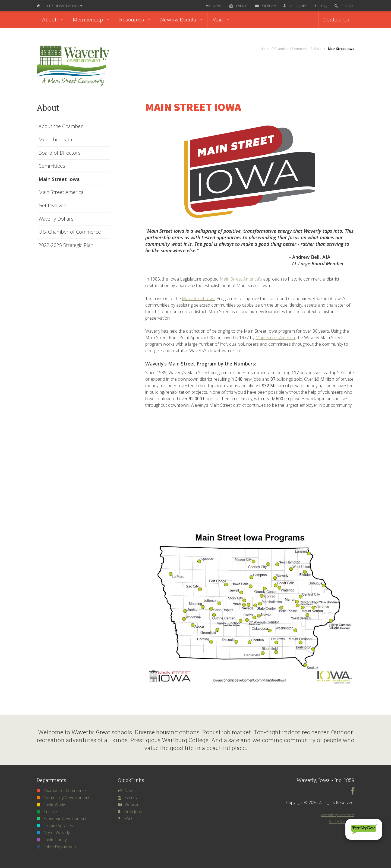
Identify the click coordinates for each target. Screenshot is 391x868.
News (214, 6)
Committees (52, 166)
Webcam (266, 6)
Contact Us (336, 19)
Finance (47, 812)
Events (239, 6)
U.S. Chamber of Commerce (70, 232)
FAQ (321, 6)
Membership (91, 19)
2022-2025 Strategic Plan (66, 245)
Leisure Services (55, 826)
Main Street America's (241, 279)
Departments (65, 6)
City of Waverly (53, 833)
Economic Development (62, 818)
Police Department (57, 847)
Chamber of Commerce (61, 791)
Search (344, 6)
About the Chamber (61, 126)
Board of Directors (60, 153)
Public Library (52, 840)
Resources (135, 19)
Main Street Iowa (199, 298)
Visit (221, 19)
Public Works (51, 805)
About (52, 19)
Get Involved (53, 206)
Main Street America (275, 338)
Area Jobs (295, 6)
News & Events (181, 19)
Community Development (63, 798)
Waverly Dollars (56, 219)
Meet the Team (55, 140)
